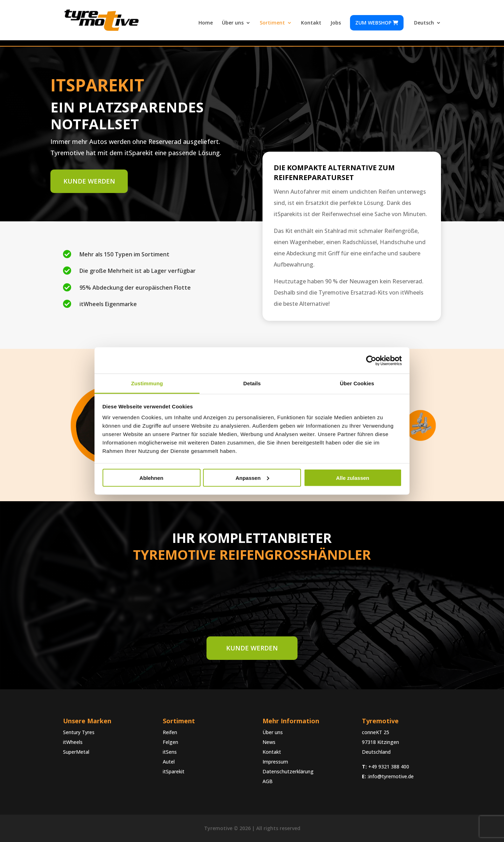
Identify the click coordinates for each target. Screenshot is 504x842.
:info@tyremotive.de (391, 776)
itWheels (73, 742)
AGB (268, 781)
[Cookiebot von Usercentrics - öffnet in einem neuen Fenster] (371, 360)
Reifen (170, 732)
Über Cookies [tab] (357, 383)
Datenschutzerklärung (288, 771)
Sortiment (272, 23)
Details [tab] (252, 383)
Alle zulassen (353, 478)
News (269, 742)
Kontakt (311, 23)
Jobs (336, 23)
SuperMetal (76, 752)
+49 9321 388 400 (389, 767)
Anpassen (252, 478)
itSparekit (174, 771)
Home (206, 23)
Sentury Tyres (79, 732)
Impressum (275, 762)
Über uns (233, 23)
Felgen (170, 742)
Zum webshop (377, 23)
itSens (170, 752)
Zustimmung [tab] (147, 383)
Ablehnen (151, 478)
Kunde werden (89, 181)
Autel (169, 762)
